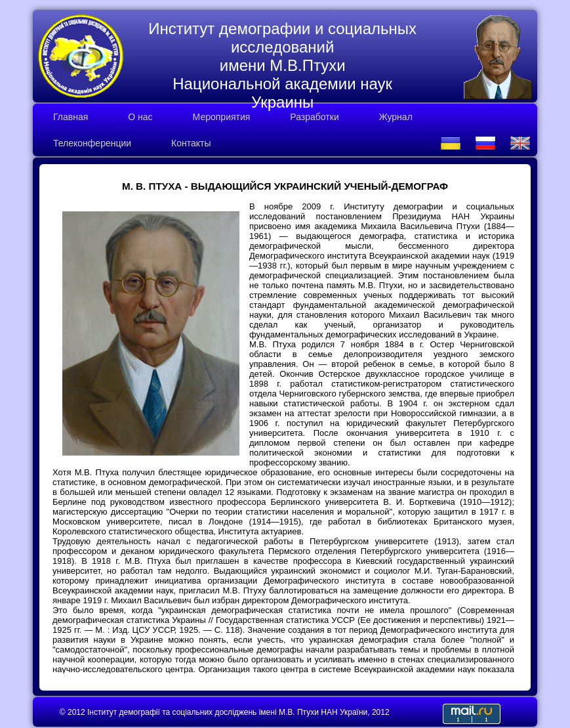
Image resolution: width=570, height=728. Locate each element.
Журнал (396, 117)
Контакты (191, 143)
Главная (71, 117)
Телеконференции (92, 143)
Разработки (314, 117)
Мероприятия (222, 117)
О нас (140, 117)
